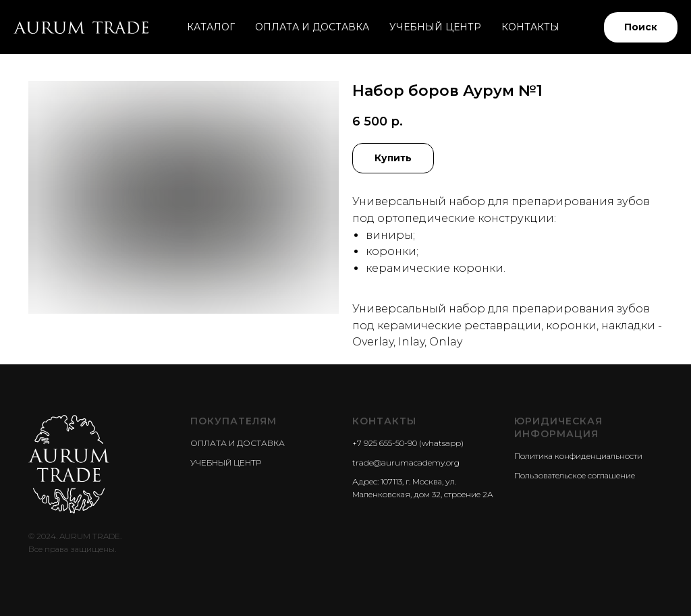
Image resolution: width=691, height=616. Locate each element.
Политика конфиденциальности (578, 456)
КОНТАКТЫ (530, 27)
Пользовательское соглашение (575, 475)
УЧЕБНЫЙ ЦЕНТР (435, 27)
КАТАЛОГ (211, 27)
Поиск (641, 27)
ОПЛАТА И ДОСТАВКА (312, 27)
